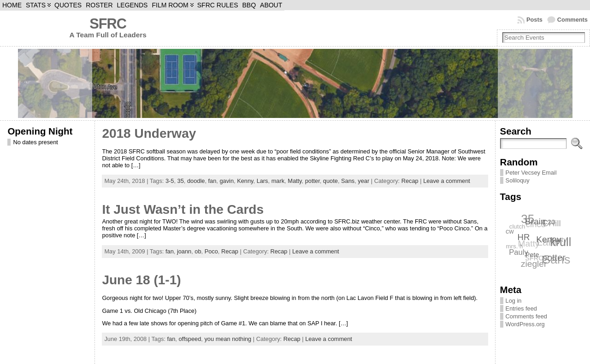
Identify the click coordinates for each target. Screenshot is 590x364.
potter (313, 181)
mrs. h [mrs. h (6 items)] (514, 247)
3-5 (170, 181)
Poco (211, 251)
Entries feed (521, 308)
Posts (534, 20)
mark (278, 181)
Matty (295, 181)
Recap (410, 181)
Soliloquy (518, 180)
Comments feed (526, 316)
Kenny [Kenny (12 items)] (549, 239)
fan (212, 181)
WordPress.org (525, 324)
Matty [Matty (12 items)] (528, 244)
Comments (572, 20)
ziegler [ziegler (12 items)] (534, 264)
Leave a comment (447, 181)
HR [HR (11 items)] (524, 237)
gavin (227, 181)
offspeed (190, 339)
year (363, 181)
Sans (348, 181)
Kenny (245, 181)
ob (198, 251)
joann (184, 251)
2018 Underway (149, 133)
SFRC (108, 24)
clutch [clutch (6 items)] (517, 226)
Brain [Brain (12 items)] (535, 221)
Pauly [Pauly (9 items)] (519, 252)
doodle (196, 181)
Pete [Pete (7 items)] (533, 255)
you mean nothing (228, 339)
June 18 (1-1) (141, 280)
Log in (514, 301)
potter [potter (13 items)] (554, 258)
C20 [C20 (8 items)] (549, 222)
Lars (263, 181)
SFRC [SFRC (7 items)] (534, 258)
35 (181, 181)
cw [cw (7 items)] (510, 231)
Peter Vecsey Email (531, 173)
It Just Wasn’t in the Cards (183, 209)
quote (330, 181)
